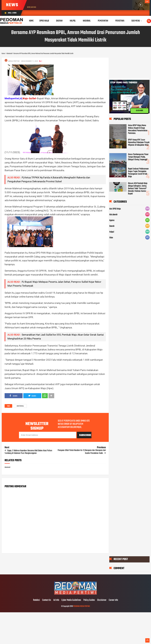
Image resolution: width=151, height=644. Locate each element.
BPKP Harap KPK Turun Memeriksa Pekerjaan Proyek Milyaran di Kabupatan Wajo (139, 143)
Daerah (112, 226)
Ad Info (56, 600)
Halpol (112, 232)
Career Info (113, 600)
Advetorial (20, 406)
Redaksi (36, 600)
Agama (112, 220)
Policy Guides (89, 600)
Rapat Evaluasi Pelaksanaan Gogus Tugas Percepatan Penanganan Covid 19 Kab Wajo (138, 173)
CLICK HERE (139, 111)
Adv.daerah (113, 215)
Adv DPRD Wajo (115, 209)
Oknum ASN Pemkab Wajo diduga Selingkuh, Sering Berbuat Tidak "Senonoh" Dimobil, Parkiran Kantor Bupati (138, 189)
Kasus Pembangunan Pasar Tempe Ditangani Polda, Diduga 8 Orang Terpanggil (138, 157)
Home (31, 21)
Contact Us (47, 600)
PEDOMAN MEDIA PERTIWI (82, 606)
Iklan (111, 238)
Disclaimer (102, 600)
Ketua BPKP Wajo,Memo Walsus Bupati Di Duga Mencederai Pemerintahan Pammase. (138, 129)
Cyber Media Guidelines (71, 600)
